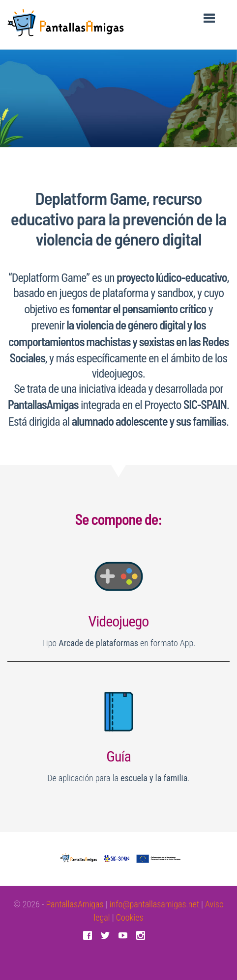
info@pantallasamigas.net (154, 904)
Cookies (130, 917)
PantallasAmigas (74, 904)
